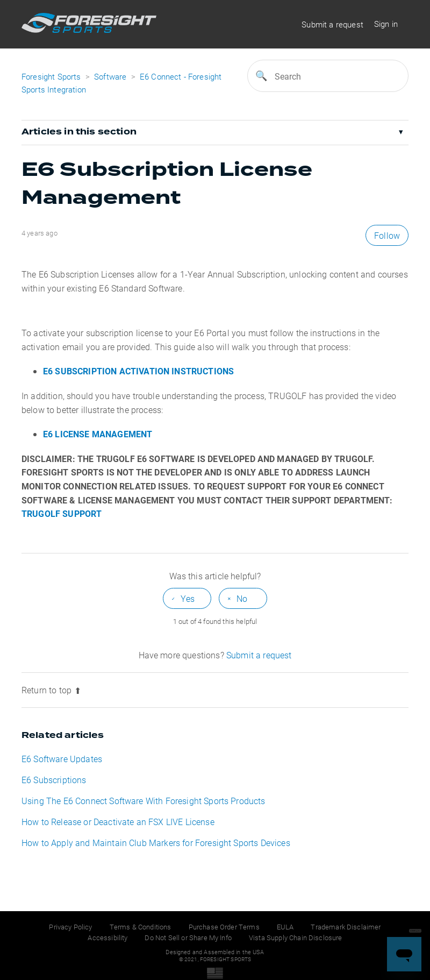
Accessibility (107, 938)
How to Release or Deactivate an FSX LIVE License (118, 822)
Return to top (51, 690)
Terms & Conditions (141, 927)
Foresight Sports (51, 76)
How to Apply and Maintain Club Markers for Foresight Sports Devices (156, 843)
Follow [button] (387, 235)
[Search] (328, 76)
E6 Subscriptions (54, 780)
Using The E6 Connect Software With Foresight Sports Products (144, 801)
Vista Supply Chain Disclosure (296, 938)
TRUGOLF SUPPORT (62, 513)
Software (111, 76)
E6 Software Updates (62, 759)
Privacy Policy (70, 927)
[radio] (187, 598)
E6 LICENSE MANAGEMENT (98, 434)
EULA (285, 927)
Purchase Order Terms (224, 927)
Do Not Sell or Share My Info (188, 938)
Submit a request (332, 24)
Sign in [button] (386, 24)
